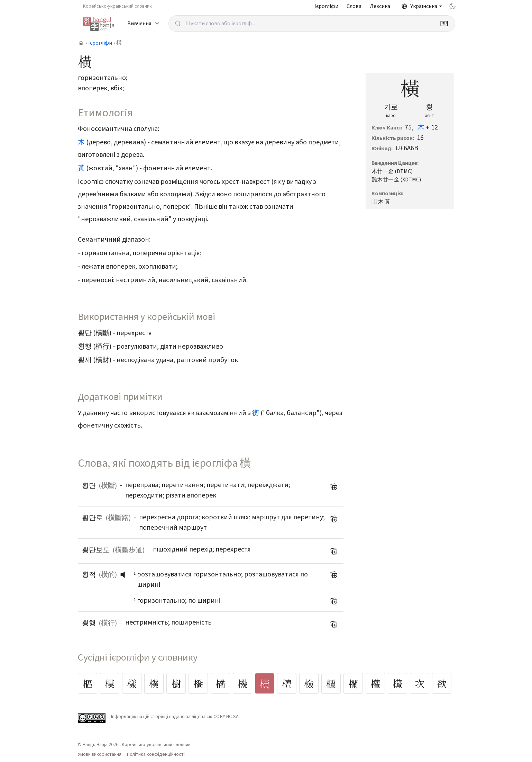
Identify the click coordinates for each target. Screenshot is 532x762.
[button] (125, 575)
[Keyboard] (444, 24)
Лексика (380, 6)
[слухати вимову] (125, 575)
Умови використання (100, 754)
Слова (354, 6)
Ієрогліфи (326, 6)
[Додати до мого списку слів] (334, 487)
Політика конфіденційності (156, 754)
